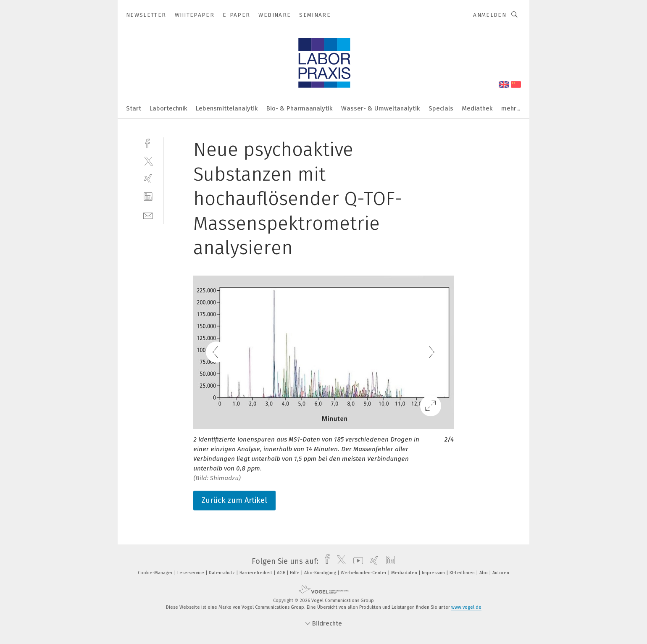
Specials (441, 108)
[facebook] (148, 143)
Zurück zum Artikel (234, 500)
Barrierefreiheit (256, 573)
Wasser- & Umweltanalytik (381, 108)
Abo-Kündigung (321, 573)
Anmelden (490, 15)
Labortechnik (168, 108)
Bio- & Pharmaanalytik (300, 108)
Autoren (501, 573)
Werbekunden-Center (364, 573)
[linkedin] (148, 197)
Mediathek (477, 108)
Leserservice (191, 573)
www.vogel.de (466, 607)
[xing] (148, 179)
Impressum (434, 573)
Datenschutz (222, 573)
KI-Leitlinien (463, 573)
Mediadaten (405, 573)
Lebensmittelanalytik (227, 108)
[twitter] (148, 161)
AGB (282, 573)
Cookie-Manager (156, 573)
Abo (484, 573)
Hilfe (295, 573)
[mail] (148, 215)
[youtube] (356, 561)
